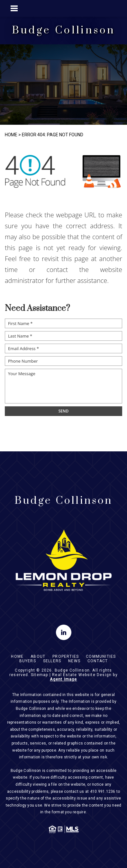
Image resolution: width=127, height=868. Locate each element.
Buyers (28, 661)
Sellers (52, 661)
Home (17, 656)
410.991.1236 (103, 791)
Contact (98, 661)
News (74, 661)
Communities (101, 656)
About (38, 656)
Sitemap (39, 675)
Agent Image (63, 679)
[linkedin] (64, 632)
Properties (66, 656)
